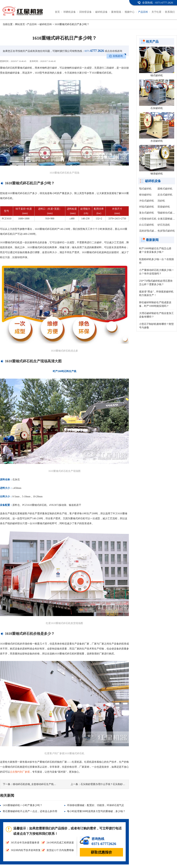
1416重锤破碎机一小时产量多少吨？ (22, 805)
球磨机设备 (70, 12)
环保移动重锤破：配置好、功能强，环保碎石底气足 (96, 805)
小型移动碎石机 (148, 219)
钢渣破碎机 (157, 174)
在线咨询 (118, 56)
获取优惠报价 (101, 852)
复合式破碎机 (147, 213)
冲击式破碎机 (147, 201)
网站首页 (20, 24)
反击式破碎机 (165, 195)
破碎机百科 (46, 24)
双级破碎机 (164, 207)
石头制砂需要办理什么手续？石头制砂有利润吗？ (108, 784)
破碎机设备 (101, 12)
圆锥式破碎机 (165, 189)
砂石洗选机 (164, 225)
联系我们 (170, 12)
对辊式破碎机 (147, 207)
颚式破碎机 (145, 189)
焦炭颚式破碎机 (166, 231)
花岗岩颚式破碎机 (149, 231)
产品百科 (143, 12)
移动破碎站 (145, 195)
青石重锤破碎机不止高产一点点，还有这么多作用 (30, 811)
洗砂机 (161, 201)
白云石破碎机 (147, 225)
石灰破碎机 (157, 108)
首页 (57, 12)
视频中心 (130, 12)
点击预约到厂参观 (20, 772)
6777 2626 (94, 51)
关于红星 (156, 12)
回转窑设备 (85, 12)
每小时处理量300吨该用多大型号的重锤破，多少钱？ (96, 811)
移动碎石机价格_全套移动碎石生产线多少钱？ (38, 784)
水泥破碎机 (157, 141)
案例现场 (116, 12)
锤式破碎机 (157, 75)
